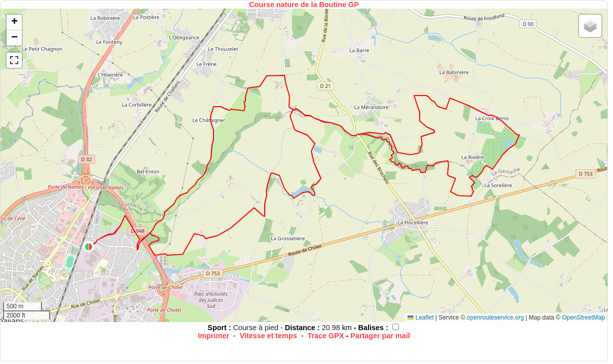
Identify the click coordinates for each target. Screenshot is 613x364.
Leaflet (420, 317)
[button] (89, 247)
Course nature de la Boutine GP (304, 5)
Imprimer (214, 336)
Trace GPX (326, 336)
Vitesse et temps (268, 336)
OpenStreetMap (583, 317)
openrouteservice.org (495, 317)
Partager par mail (380, 336)
